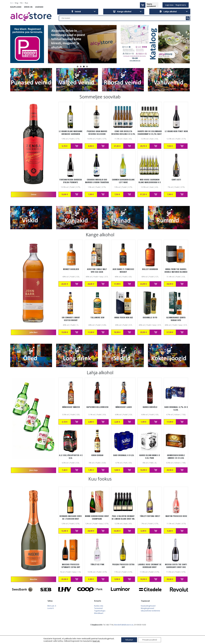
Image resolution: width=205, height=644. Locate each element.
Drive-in (28, 7)
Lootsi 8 (50, 608)
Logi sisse (169, 5)
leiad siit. (96, 641)
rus (26, 3)
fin (21, 3)
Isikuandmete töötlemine (150, 611)
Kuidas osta (99, 606)
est (11, 3)
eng (16, 3)
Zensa (34, 194)
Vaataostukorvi (151, 5)
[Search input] (123, 18)
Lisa (77, 146)
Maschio (34, 579)
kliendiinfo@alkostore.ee (124, 625)
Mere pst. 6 (52, 606)
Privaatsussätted (150, 640)
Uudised (39, 7)
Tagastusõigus (100, 611)
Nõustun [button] (129, 640)
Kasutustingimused (148, 606)
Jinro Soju (34, 470)
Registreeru (181, 5)
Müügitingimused (147, 608)
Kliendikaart (99, 613)
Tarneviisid (98, 608)
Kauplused (16, 7)
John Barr (34, 332)
